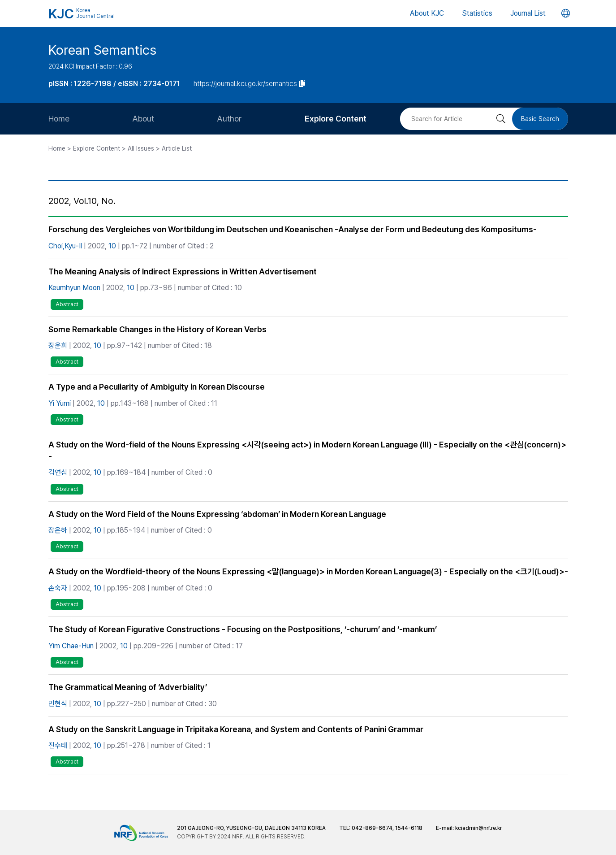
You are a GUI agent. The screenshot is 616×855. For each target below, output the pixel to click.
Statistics (477, 13)
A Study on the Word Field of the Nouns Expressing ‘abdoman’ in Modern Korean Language (217, 514)
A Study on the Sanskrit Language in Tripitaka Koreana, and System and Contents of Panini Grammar (236, 729)
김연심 (58, 472)
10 (112, 246)
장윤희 (58, 345)
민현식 (58, 704)
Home (59, 119)
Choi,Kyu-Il (65, 246)
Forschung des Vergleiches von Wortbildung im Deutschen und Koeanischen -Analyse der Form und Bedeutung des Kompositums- (293, 229)
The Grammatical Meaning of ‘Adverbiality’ (128, 687)
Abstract (67, 304)
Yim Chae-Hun (71, 646)
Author (229, 119)
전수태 (58, 745)
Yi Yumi (60, 403)
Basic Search (540, 119)
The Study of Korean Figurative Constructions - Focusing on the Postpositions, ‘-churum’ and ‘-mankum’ (243, 629)
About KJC (427, 13)
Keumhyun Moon (74, 288)
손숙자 (58, 588)
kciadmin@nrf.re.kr (478, 828)
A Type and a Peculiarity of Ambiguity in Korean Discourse (157, 387)
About (143, 119)
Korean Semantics (102, 50)
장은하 (58, 530)
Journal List (528, 13)
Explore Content (336, 119)
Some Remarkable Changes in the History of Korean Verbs (157, 329)
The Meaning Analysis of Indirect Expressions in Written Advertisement (183, 271)
